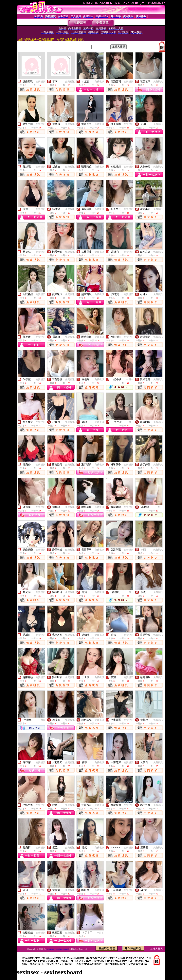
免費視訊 (41, 82)
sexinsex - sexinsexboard (58, 949)
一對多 (42, 720)
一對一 (130, 379)
